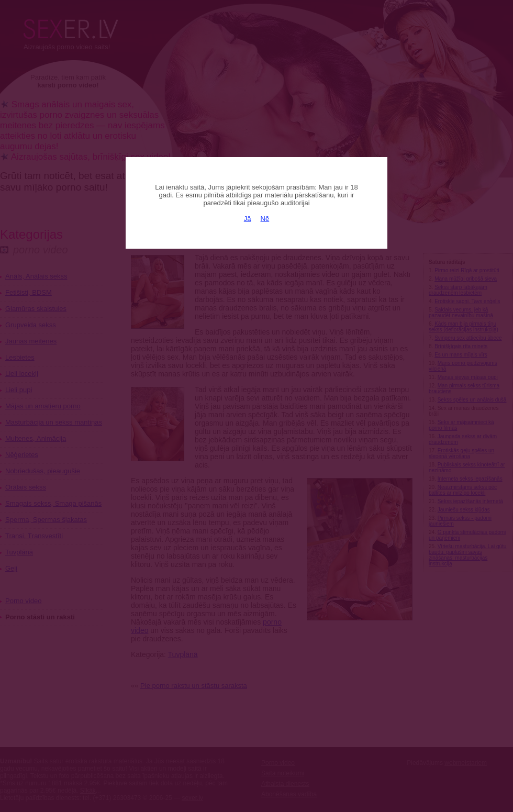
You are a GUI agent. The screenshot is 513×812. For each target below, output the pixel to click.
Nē (265, 219)
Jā (248, 219)
